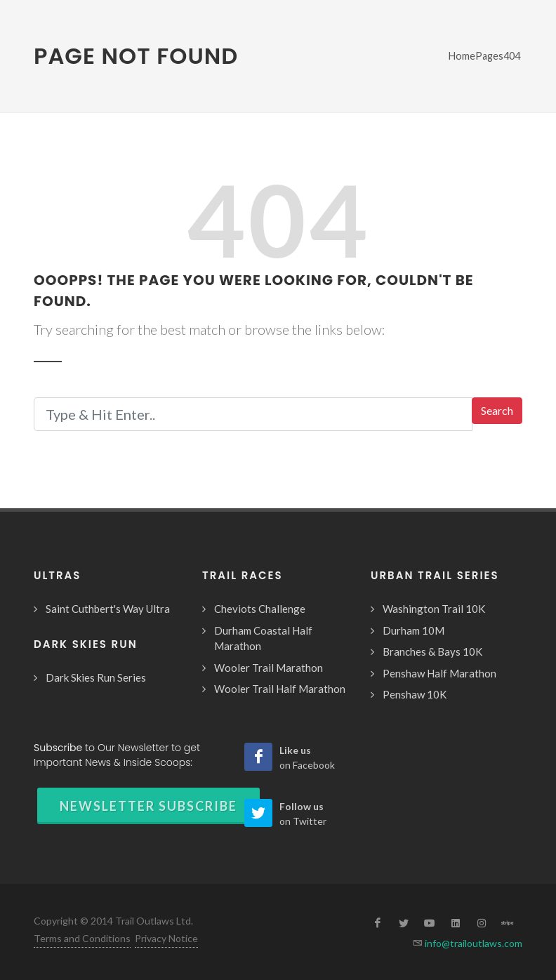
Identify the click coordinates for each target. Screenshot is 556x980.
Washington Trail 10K (434, 609)
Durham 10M (413, 630)
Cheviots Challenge (260, 609)
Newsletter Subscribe (148, 806)
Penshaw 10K (415, 694)
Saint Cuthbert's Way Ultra (108, 609)
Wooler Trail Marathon (269, 668)
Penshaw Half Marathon (439, 673)
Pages (489, 56)
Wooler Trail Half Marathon (280, 689)
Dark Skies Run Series (96, 677)
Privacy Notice (166, 938)
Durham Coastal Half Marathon (263, 638)
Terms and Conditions (82, 938)
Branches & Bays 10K (432, 651)
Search (497, 410)
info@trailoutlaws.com (472, 943)
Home (462, 56)
